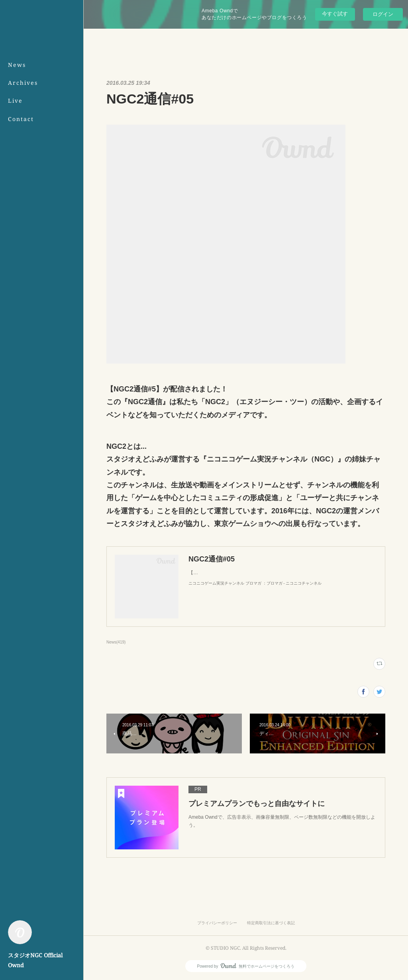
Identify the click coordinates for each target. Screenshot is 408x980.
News (17, 65)
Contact (21, 119)
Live (15, 101)
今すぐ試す (335, 14)
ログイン (383, 14)
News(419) (116, 642)
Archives (23, 83)
